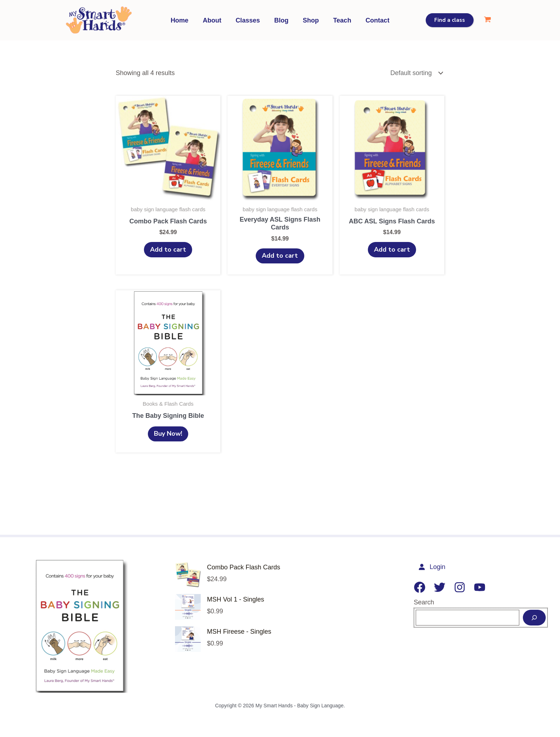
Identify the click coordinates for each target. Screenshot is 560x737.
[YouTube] (480, 589)
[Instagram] (460, 589)
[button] (450, 20)
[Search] (534, 619)
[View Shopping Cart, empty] (487, 20)
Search (424, 604)
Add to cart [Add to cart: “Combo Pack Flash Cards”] (168, 250)
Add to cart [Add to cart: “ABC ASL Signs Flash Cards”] (392, 250)
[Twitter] (440, 589)
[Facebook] (420, 589)
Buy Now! (168, 435)
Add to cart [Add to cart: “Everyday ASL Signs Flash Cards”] (280, 256)
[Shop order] (416, 73)
